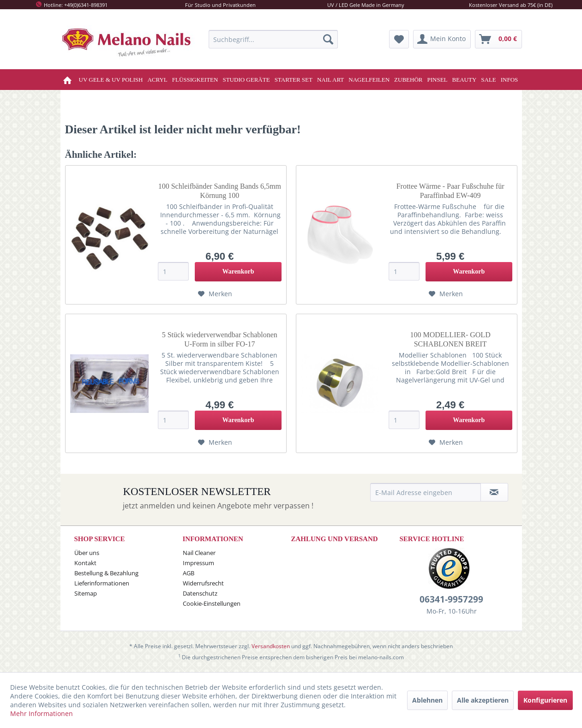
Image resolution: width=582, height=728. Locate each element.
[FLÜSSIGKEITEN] (195, 80)
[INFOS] (510, 80)
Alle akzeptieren (483, 700)
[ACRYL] (157, 80)
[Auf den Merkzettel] (215, 294)
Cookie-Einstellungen (212, 603)
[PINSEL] (438, 80)
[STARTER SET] (294, 80)
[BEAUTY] (465, 80)
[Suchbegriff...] (273, 39)
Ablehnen (427, 700)
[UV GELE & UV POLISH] (111, 80)
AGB (189, 573)
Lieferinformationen (102, 583)
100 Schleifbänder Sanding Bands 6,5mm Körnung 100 (220, 191)
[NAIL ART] (330, 80)
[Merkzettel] (399, 39)
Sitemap (86, 593)
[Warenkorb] (498, 39)
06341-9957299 (451, 599)
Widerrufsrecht (203, 583)
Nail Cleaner (199, 553)
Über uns (87, 553)
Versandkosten (271, 646)
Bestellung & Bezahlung (106, 573)
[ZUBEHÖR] (408, 80)
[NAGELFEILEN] (369, 80)
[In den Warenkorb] (238, 272)
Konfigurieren (545, 700)
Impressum (198, 563)
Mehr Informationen (42, 713)
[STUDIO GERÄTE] (246, 80)
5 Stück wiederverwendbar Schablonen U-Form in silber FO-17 (220, 339)
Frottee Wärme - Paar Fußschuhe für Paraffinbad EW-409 (450, 191)
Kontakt (85, 563)
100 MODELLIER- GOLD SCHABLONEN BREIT (450, 339)
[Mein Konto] (442, 39)
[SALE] (489, 80)
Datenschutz (200, 593)
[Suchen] (328, 39)
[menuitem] (273, 39)
